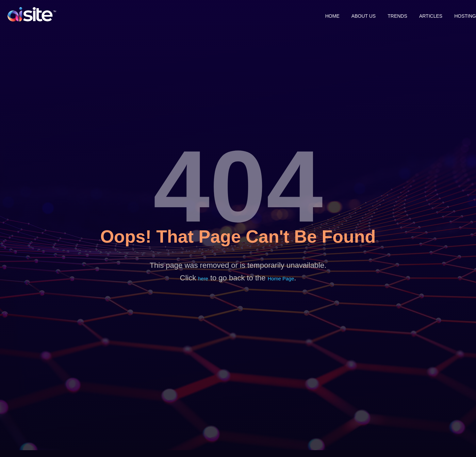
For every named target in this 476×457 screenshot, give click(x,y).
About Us (348, 14)
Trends (387, 14)
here (202, 279)
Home (312, 14)
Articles (426, 14)
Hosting (465, 14)
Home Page (282, 279)
